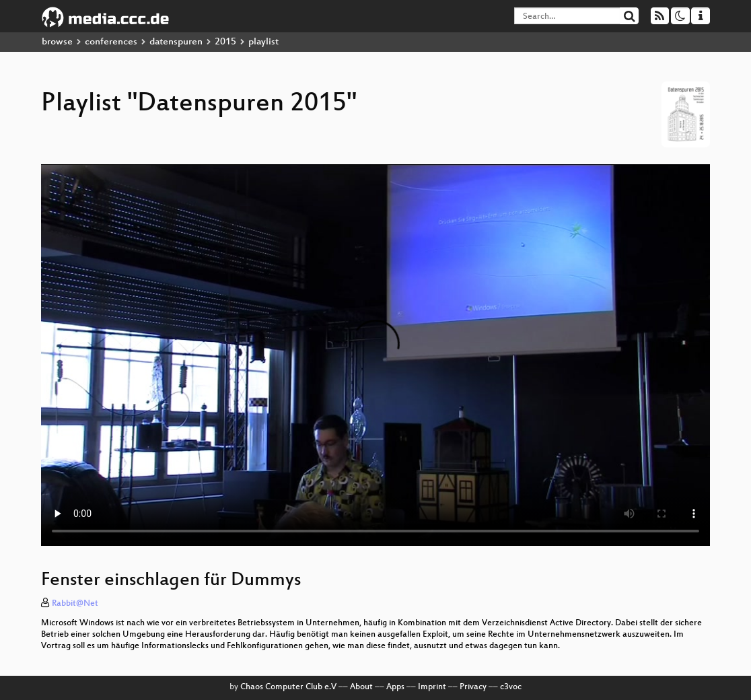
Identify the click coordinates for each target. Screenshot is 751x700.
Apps (395, 687)
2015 (225, 42)
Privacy (473, 687)
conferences (111, 42)
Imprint (432, 687)
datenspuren (176, 42)
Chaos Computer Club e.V (288, 687)
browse (57, 42)
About (361, 687)
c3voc (511, 687)
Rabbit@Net (75, 604)
